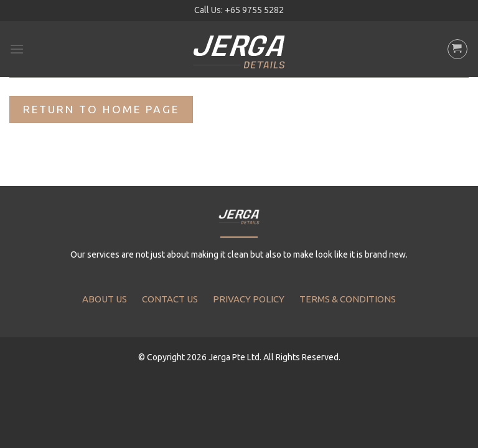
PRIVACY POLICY (249, 299)
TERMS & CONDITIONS (348, 299)
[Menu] (17, 49)
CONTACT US (170, 299)
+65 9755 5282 (254, 10)
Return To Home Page (101, 109)
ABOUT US (105, 299)
